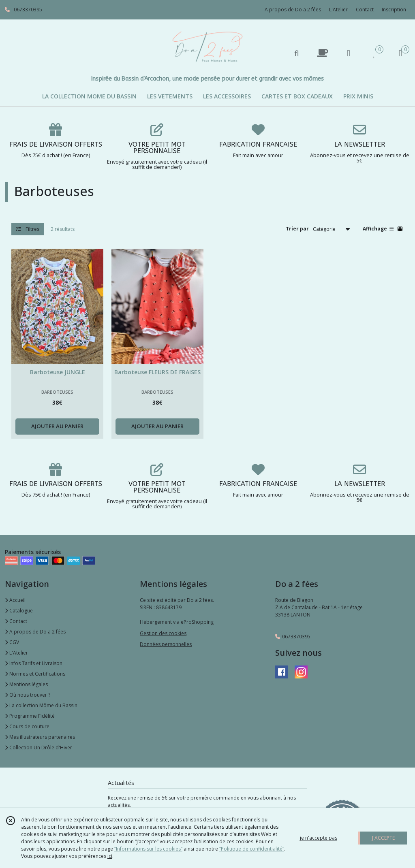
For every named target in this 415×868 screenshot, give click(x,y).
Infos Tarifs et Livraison (34, 663)
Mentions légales (26, 684)
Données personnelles (166, 644)
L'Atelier (16, 653)
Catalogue (19, 611)
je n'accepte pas (319, 838)
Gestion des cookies (163, 633)
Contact (365, 10)
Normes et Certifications (35, 674)
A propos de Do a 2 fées (35, 632)
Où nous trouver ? (28, 695)
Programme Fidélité (30, 716)
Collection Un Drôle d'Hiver (39, 748)
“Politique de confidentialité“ (252, 849)
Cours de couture (27, 726)
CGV (12, 642)
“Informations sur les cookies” (148, 849)
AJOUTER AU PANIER (57, 426)
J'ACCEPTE (383, 838)
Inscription (394, 10)
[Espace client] (349, 53)
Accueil (15, 600)
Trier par (297, 229)
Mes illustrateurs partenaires (40, 737)
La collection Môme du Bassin (41, 705)
